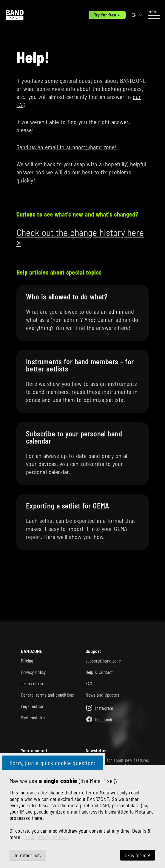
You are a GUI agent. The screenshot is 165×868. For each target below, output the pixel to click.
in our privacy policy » (46, 837)
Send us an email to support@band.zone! (67, 147)
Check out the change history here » (80, 237)
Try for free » (107, 15)
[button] (137, 15)
